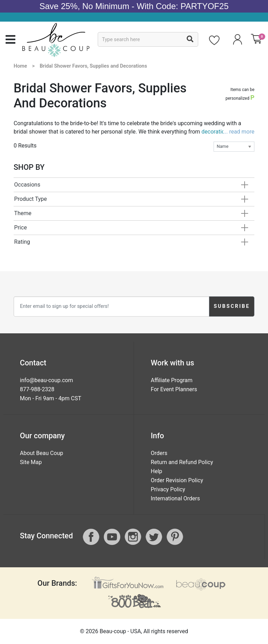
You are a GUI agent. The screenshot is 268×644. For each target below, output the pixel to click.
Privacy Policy (168, 489)
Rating (22, 242)
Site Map (31, 462)
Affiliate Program (172, 380)
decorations (216, 132)
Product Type (31, 199)
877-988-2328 (37, 389)
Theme (23, 213)
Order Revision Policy (177, 480)
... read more (239, 132)
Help (157, 471)
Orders (159, 453)
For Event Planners (174, 389)
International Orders (175, 498)
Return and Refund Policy (182, 462)
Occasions (27, 185)
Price (21, 228)
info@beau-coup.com (46, 380)
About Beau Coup (42, 453)
